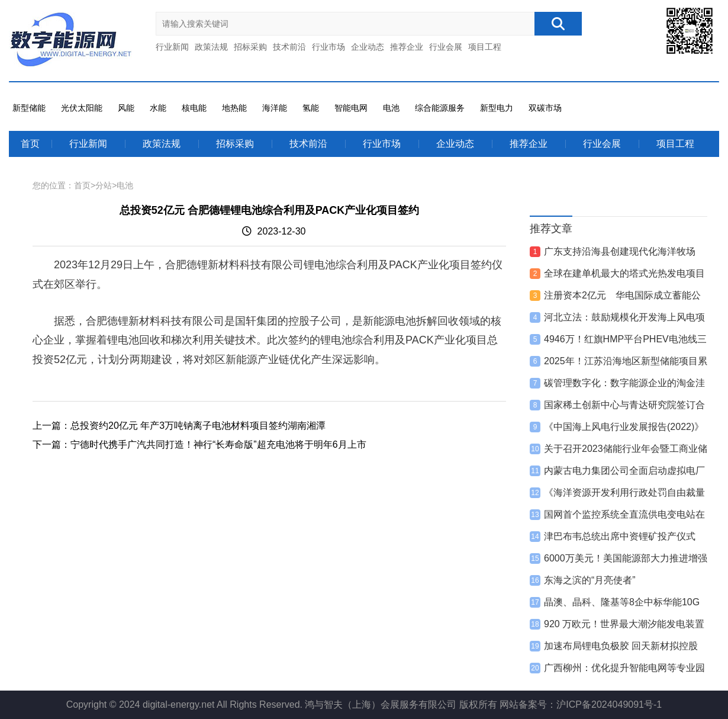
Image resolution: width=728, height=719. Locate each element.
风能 (126, 108)
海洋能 (275, 108)
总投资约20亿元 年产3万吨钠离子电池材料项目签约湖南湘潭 (198, 426)
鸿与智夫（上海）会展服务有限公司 (381, 704)
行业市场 (328, 47)
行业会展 (446, 47)
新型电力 (497, 108)
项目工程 (485, 47)
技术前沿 (289, 47)
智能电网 (351, 108)
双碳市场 (545, 108)
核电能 (194, 108)
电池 (391, 108)
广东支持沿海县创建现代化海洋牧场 (620, 251)
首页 (30, 144)
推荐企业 (407, 47)
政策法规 (211, 47)
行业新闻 (172, 47)
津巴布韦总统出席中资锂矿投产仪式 (620, 536)
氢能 (311, 108)
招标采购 (250, 47)
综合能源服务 (440, 108)
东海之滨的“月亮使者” (590, 580)
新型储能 (29, 108)
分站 (104, 185)
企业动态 (368, 47)
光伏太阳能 (82, 108)
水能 (158, 108)
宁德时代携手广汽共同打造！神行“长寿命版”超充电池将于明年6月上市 (218, 444)
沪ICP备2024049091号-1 (609, 704)
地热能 (234, 108)
